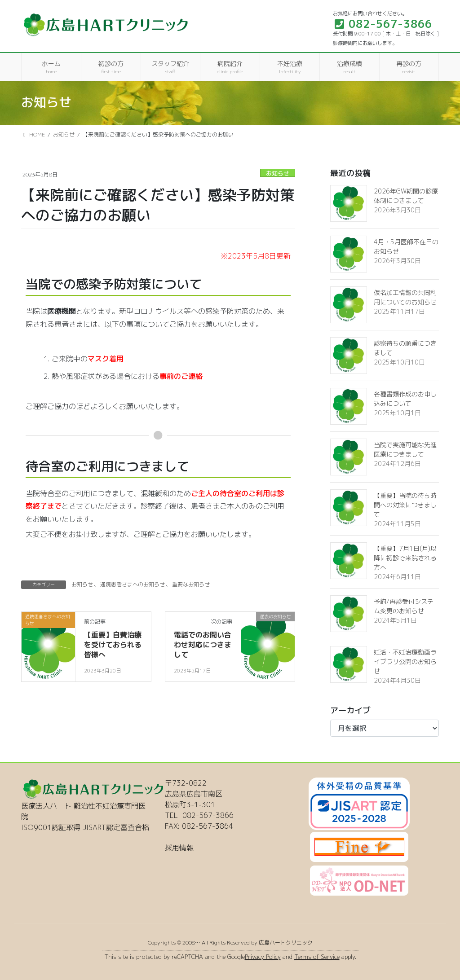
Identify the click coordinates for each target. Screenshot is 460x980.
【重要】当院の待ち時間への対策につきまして (405, 505)
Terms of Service (317, 957)
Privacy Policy (263, 957)
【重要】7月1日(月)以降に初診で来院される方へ (405, 558)
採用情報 (179, 848)
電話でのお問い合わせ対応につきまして (203, 645)
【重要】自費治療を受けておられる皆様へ (113, 645)
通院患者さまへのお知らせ (133, 584)
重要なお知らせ (191, 584)
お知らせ (278, 173)
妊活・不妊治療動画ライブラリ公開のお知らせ (405, 661)
